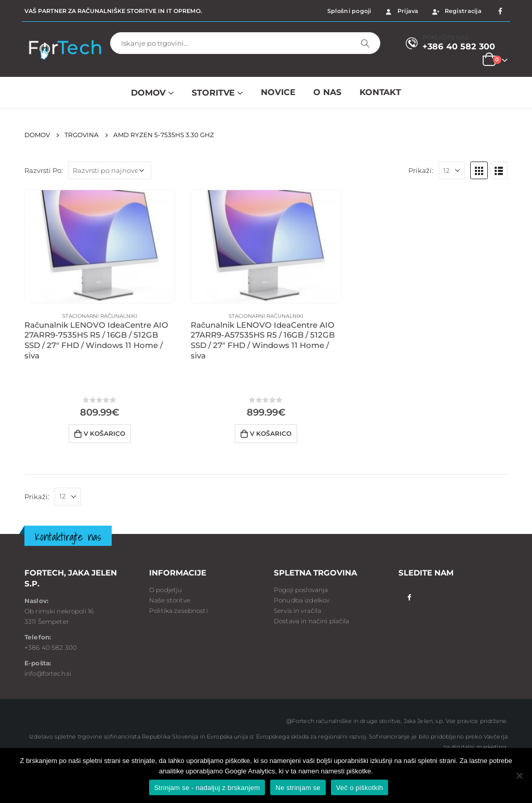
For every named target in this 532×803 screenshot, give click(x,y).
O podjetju (165, 590)
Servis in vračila (297, 611)
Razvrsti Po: (44, 170)
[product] (100, 246)
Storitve (213, 93)
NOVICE (278, 92)
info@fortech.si (48, 673)
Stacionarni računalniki (100, 316)
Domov (148, 93)
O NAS (327, 92)
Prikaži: (421, 170)
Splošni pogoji (349, 11)
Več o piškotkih (360, 788)
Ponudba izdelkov (302, 600)
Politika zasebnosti (178, 611)
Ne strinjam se (298, 788)
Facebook (409, 597)
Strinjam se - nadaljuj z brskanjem (207, 788)
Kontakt (380, 92)
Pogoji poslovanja (301, 590)
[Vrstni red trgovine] (110, 170)
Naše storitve (170, 600)
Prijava (401, 11)
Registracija (456, 11)
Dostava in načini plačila (312, 621)
